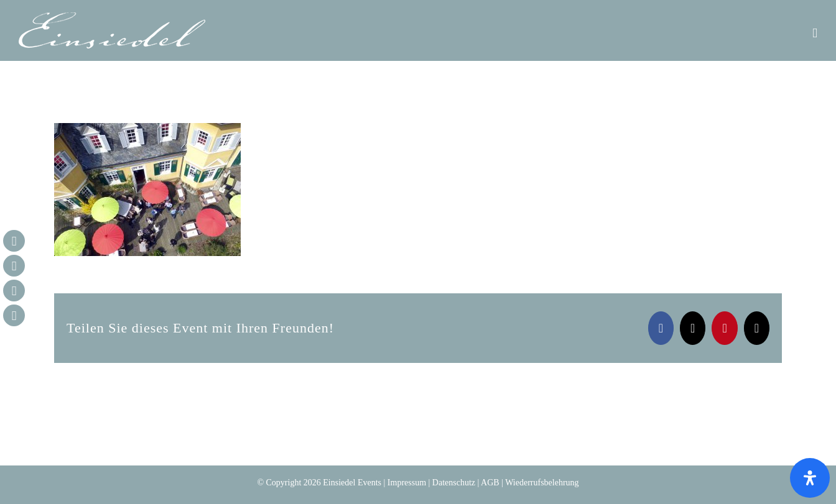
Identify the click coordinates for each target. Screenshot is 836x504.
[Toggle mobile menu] (815, 33)
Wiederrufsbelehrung (542, 483)
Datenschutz (454, 483)
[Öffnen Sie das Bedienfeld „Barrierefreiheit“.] (810, 478)
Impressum (407, 483)
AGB (490, 483)
